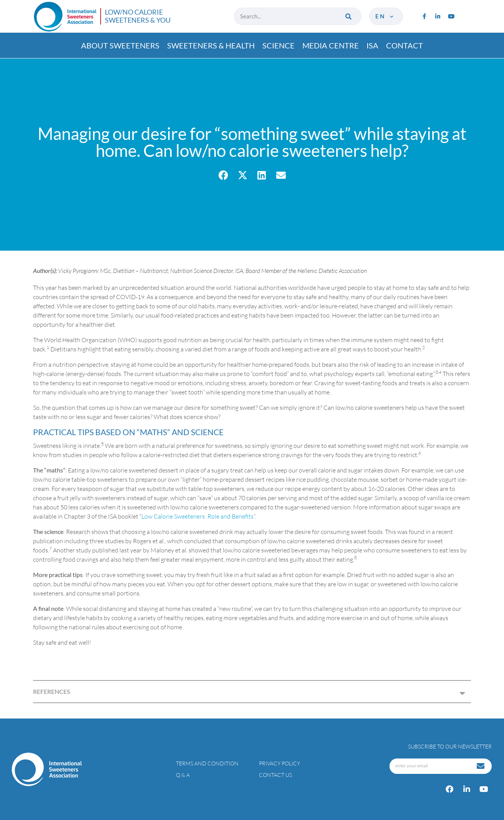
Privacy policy (279, 763)
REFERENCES (52, 691)
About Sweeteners (120, 45)
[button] (223, 175)
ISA (372, 45)
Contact (405, 45)
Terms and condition (207, 763)
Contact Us (275, 775)
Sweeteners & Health (211, 45)
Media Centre (331, 45)
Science (279, 45)
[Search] (349, 16)
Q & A (183, 775)
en (385, 16)
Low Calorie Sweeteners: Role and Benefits (197, 516)
